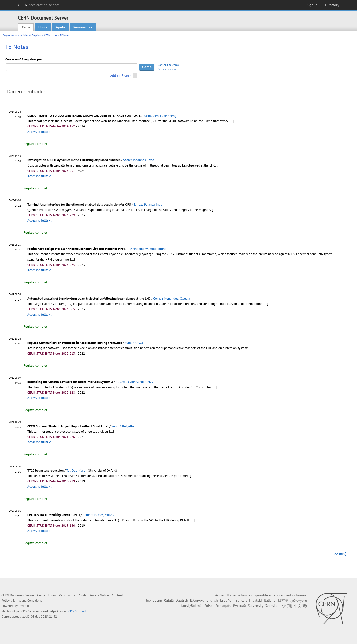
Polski (209, 606)
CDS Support (77, 611)
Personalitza (83, 27)
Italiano (270, 600)
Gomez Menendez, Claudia (172, 298)
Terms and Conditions (27, 601)
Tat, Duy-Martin (77, 471)
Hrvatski (255, 600)
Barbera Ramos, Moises (98, 515)
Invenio (24, 606)
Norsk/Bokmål (192, 606)
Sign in (312, 5)
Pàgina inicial (10, 35)
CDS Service (30, 611)
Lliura (43, 27)
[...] (232, 121)
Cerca (26, 27)
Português (223, 606)
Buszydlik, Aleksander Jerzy (134, 382)
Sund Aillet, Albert (124, 426)
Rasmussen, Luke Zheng (160, 116)
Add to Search (121, 76)
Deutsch (182, 600)
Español (226, 600)
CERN (39, 5)
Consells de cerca (168, 65)
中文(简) (286, 606)
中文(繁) (301, 606)
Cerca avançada (167, 69)
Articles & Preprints (31, 35)
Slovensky (255, 606)
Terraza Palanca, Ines (148, 204)
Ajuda (60, 27)
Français (241, 600)
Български (154, 600)
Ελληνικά (197, 600)
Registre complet (35, 144)
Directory (332, 5)
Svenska (271, 606)
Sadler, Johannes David (139, 160)
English (212, 600)
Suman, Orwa (134, 343)
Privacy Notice (99, 595)
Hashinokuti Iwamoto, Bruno (147, 249)
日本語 (283, 600)
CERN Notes (51, 35)
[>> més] (340, 554)
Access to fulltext (39, 132)
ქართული (299, 600)
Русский (240, 606)
